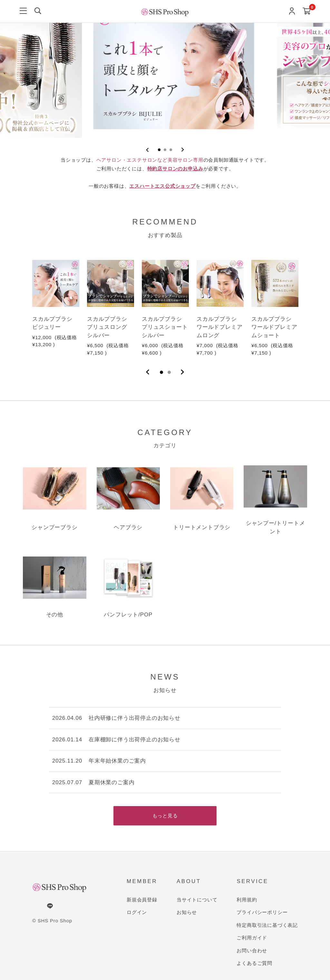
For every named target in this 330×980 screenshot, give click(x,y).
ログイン (137, 912)
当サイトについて (197, 900)
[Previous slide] (147, 150)
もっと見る (165, 816)
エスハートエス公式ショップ (162, 186)
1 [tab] (161, 372)
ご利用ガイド (252, 938)
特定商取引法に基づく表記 (267, 925)
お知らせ (187, 912)
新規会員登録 (142, 900)
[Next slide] (183, 150)
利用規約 (247, 900)
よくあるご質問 (254, 963)
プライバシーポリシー (262, 912)
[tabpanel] (56, 304)
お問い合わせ (252, 951)
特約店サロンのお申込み (175, 169)
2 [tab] (169, 372)
